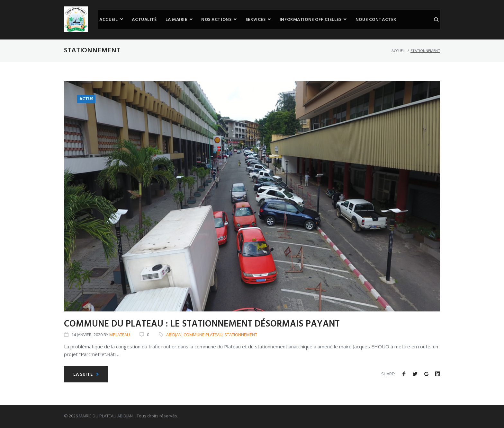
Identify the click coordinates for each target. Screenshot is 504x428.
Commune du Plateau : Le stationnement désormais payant (202, 324)
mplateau (120, 335)
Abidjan (174, 335)
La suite (86, 375)
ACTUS (86, 99)
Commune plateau (203, 335)
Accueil (399, 51)
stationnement (241, 335)
